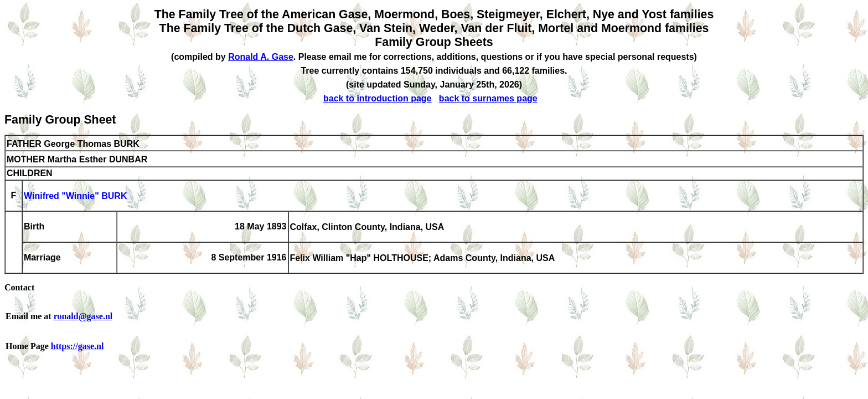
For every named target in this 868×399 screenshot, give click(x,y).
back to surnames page (488, 98)
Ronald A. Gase (261, 57)
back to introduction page (378, 98)
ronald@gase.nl (83, 316)
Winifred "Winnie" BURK (75, 196)
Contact (19, 287)
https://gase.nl (77, 346)
